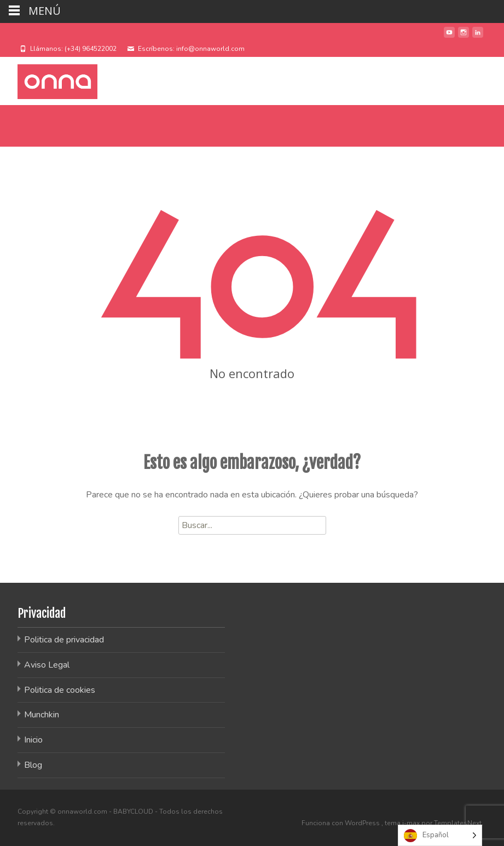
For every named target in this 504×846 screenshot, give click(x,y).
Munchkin (42, 715)
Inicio (33, 740)
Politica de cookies (60, 690)
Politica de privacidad (64, 640)
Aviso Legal (47, 665)
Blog (33, 765)
